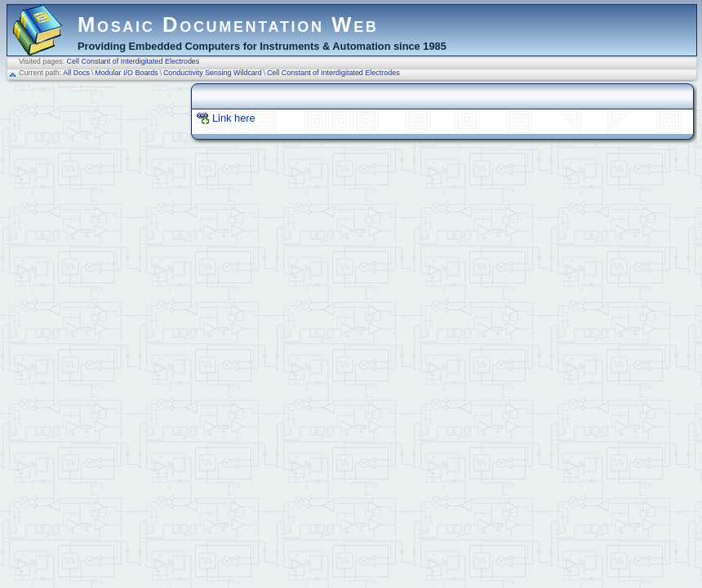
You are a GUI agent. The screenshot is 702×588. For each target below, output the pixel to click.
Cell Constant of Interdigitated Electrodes (133, 61)
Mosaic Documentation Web (228, 24)
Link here (234, 118)
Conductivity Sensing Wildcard (213, 73)
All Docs (76, 73)
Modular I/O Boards (127, 73)
